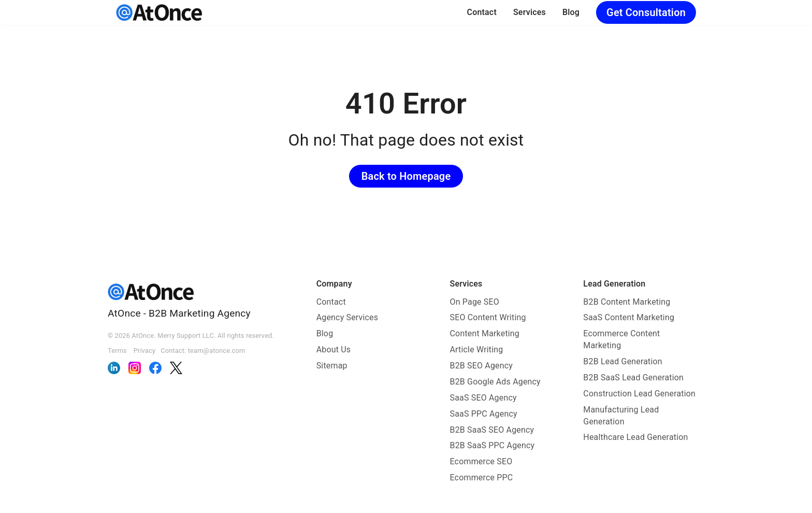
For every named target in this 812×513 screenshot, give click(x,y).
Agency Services (347, 317)
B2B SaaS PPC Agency (492, 445)
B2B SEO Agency (482, 366)
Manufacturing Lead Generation (621, 416)
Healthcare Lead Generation (635, 437)
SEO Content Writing (488, 317)
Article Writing (477, 350)
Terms (117, 351)
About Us (334, 350)
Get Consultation (646, 12)
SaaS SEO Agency (483, 398)
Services (530, 12)
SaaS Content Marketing (629, 317)
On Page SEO (475, 302)
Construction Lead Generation (639, 394)
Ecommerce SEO (481, 461)
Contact (482, 12)
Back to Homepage (406, 176)
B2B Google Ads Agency (495, 382)
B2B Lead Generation (623, 361)
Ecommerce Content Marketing (621, 339)
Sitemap (332, 366)
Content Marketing (485, 333)
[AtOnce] (159, 12)
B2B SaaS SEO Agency (492, 430)
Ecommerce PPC (482, 478)
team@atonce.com (217, 351)
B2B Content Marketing (627, 302)
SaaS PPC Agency (484, 414)
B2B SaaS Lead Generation (633, 377)
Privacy (145, 351)
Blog (571, 12)
